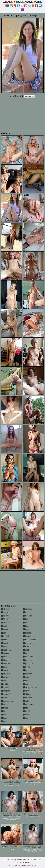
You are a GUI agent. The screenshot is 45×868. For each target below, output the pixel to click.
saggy (27, 677)
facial (4, 708)
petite (27, 667)
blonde (5, 660)
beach (5, 643)
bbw (4, 640)
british (5, 670)
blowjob (5, 664)
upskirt (27, 711)
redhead (28, 674)
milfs (26, 646)
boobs (5, 667)
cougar (5, 687)
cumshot (6, 694)
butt (4, 681)
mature (27, 643)
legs (26, 629)
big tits (5, 653)
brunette (6, 674)
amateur (6, 623)
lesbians (28, 633)
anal (4, 626)
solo (26, 701)
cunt (4, 698)
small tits (28, 698)
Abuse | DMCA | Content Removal (16, 859)
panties (27, 660)
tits (26, 708)
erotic (5, 704)
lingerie (27, 636)
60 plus (5, 616)
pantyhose (29, 664)
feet (4, 715)
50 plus (5, 612)
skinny (27, 694)
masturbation (30, 640)
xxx (26, 718)
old (26, 653)
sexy (26, 684)
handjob (28, 616)
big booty (6, 650)
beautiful (6, 646)
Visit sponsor (30, 96)
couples (6, 691)
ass (4, 633)
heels (27, 619)
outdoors (28, 657)
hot (26, 623)
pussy (27, 670)
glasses (28, 609)
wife (26, 715)
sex (26, 681)
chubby (5, 684)
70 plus (5, 619)
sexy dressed (30, 687)
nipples (27, 650)
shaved (27, 691)
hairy (26, 612)
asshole (6, 636)
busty (4, 677)
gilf (3, 721)
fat (3, 711)
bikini (4, 657)
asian (4, 629)
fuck (4, 718)
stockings (28, 704)
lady (26, 626)
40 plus (5, 609)
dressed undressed (10, 701)
